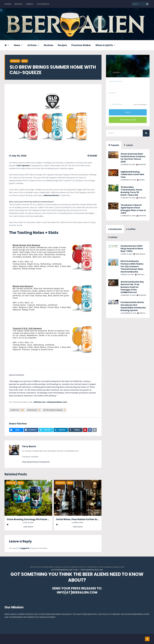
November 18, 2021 (128, 313)
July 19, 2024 (28, 523)
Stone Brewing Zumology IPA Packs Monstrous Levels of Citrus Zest (45, 519)
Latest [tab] (128, 145)
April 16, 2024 (126, 254)
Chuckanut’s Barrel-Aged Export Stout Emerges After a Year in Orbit (133, 209)
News (17, 45)
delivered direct (51, 195)
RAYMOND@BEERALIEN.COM (64, 570)
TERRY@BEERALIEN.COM (92, 570)
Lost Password (43, 4)
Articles (32, 45)
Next (99, 503)
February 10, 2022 (128, 295)
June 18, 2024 (77, 523)
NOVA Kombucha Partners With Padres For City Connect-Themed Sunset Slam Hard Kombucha (132, 266)
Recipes (62, 45)
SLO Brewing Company (54, 410)
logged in (25, 548)
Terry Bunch (29, 446)
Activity (8, 4)
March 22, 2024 (127, 275)
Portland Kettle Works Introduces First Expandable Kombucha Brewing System (133, 306)
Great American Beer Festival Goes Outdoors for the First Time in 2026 (133, 158)
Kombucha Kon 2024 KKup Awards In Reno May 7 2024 (132, 249)
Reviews (49, 45)
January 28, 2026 (128, 165)
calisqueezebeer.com (57, 402)
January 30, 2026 (128, 198)
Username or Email (115, 81)
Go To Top (147, 639)
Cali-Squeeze (23, 166)
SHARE (92, 156)
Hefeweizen (34, 410)
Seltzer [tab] (113, 237)
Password (112, 93)
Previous (7, 503)
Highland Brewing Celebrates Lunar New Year (132, 174)
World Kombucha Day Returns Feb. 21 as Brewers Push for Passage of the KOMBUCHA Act (132, 287)
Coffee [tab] (131, 229)
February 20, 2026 (128, 180)
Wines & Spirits (104, 45)
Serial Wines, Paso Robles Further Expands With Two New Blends (93, 519)
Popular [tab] (114, 145)
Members (19, 4)
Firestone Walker (81, 45)
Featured (15, 61)
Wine (70, 483)
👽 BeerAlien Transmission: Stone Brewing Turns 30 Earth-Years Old (131, 191)
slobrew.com (40, 402)
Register (30, 4)
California (17, 410)
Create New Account (128, 120)
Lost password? (140, 105)
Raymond (141, 165)
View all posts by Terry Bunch (36, 462)
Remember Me (115, 104)
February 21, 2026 (128, 216)
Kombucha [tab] (115, 229)
